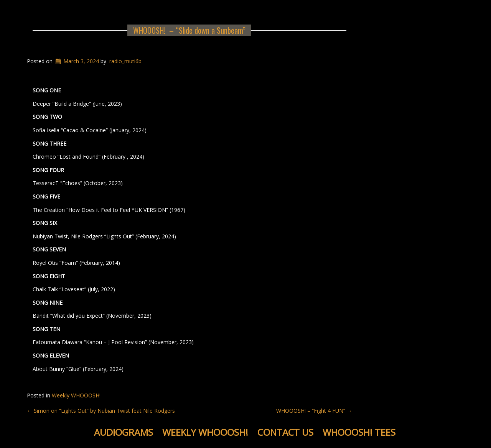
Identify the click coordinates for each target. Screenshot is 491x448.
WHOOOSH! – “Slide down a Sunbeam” (189, 30)
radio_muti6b (125, 61)
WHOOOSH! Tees (359, 432)
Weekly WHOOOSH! (76, 395)
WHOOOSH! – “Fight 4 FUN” (314, 411)
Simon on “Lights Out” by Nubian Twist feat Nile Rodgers (101, 411)
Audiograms (124, 432)
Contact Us (285, 432)
